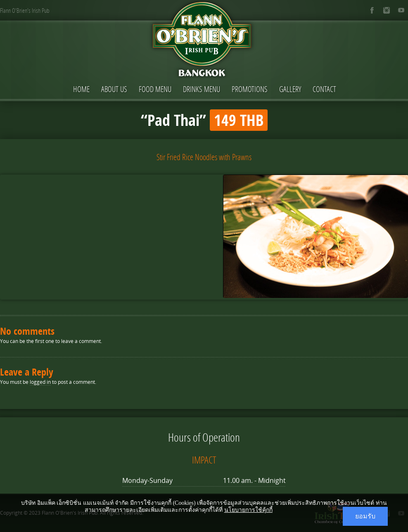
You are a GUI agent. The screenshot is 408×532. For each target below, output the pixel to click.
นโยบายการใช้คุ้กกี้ (248, 510)
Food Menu (155, 89)
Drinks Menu (202, 89)
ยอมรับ (365, 516)
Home (81, 89)
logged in (40, 382)
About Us (114, 89)
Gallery (290, 89)
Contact (324, 89)
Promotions (250, 89)
